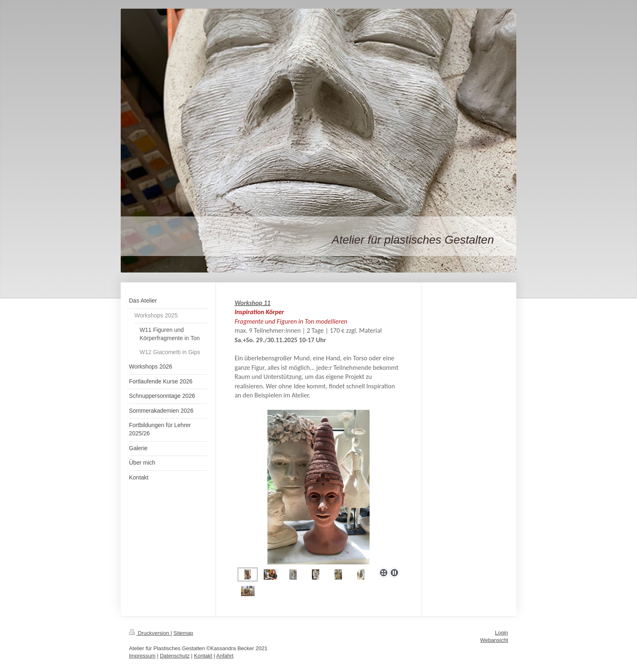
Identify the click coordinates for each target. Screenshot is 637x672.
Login (501, 633)
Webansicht (494, 640)
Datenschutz (175, 656)
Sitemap (183, 633)
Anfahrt (225, 656)
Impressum (142, 656)
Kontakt (203, 656)
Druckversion (150, 633)
